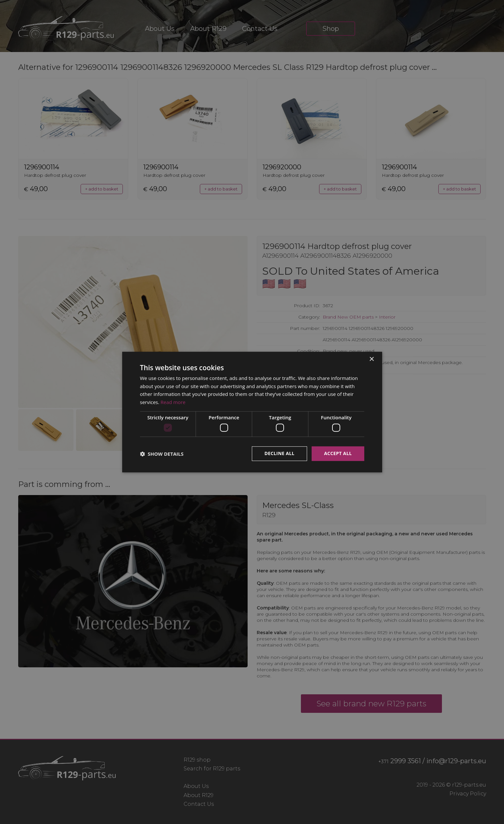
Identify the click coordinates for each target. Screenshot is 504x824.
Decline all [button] (279, 454)
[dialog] (252, 412)
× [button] (372, 359)
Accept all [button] (338, 454)
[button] (162, 454)
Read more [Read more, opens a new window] (173, 402)
